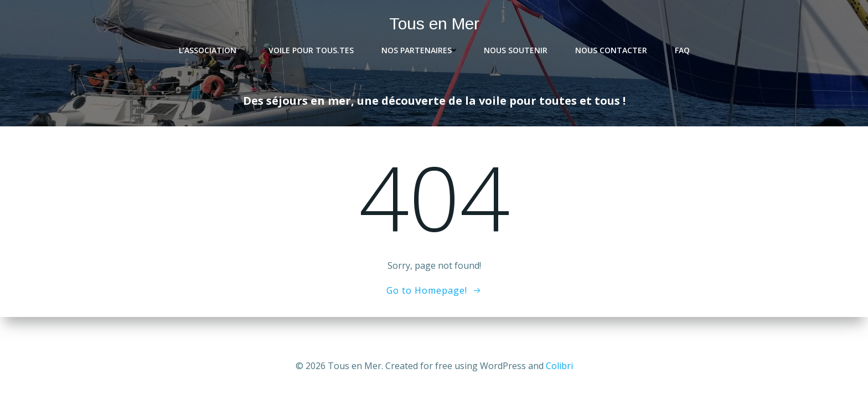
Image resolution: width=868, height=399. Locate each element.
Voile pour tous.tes (311, 50)
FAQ (682, 50)
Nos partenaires (419, 50)
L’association (210, 50)
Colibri (559, 366)
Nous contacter (611, 50)
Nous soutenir (516, 50)
